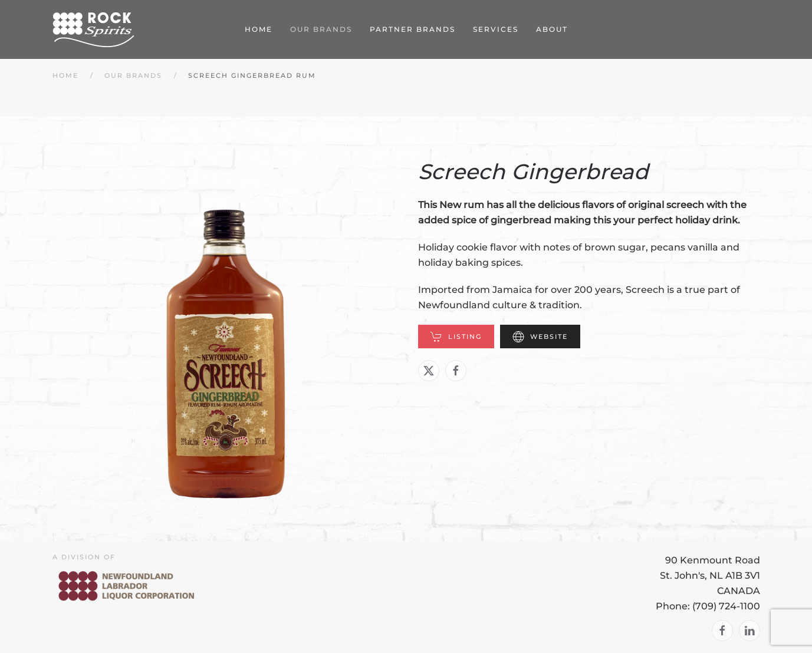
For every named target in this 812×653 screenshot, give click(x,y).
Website (540, 337)
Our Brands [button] (321, 29)
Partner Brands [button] (412, 29)
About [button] (552, 29)
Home (259, 29)
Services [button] (496, 29)
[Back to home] (94, 29)
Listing (456, 337)
